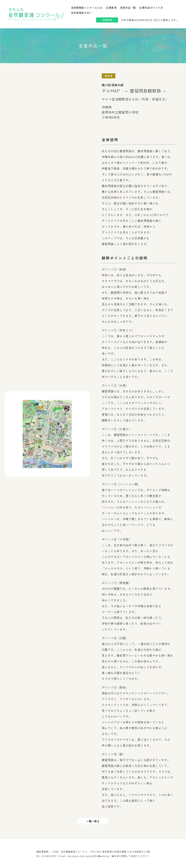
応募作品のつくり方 (151, 8)
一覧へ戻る (93, 821)
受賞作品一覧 (128, 8)
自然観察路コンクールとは (87, 8)
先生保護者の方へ (81, 13)
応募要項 (111, 8)
